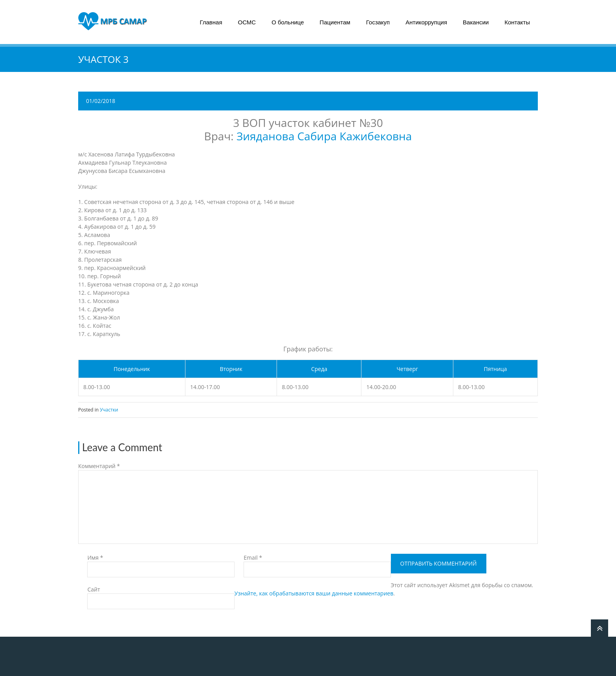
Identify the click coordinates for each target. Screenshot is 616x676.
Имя (95, 558)
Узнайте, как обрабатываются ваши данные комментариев (314, 593)
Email (253, 558)
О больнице (288, 22)
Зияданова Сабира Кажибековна (324, 136)
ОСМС (247, 22)
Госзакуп (378, 22)
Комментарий (99, 466)
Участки (109, 410)
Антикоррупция (426, 22)
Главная (211, 22)
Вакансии (476, 22)
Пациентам (335, 22)
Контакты (517, 22)
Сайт (93, 589)
